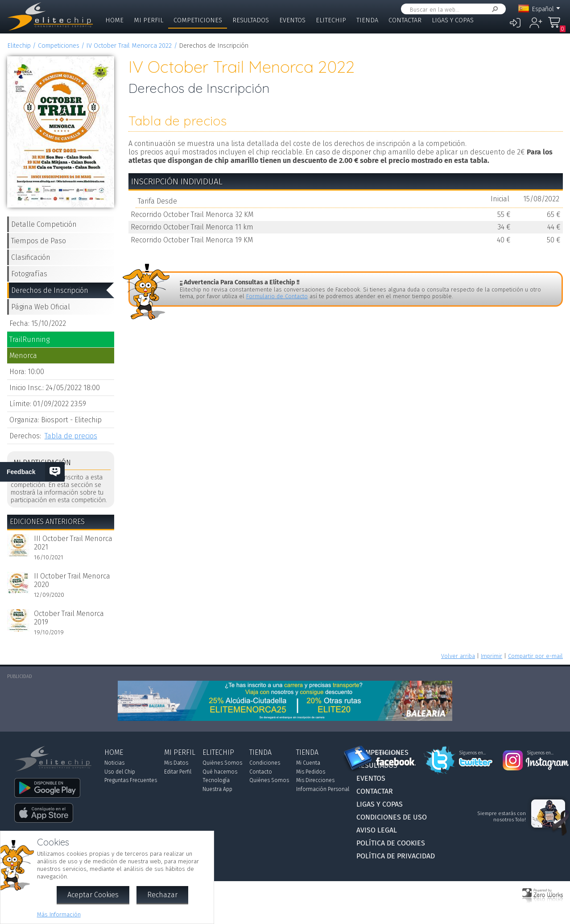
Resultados (251, 20)
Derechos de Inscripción (50, 290)
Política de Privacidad (396, 856)
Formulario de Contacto (277, 296)
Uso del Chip (120, 772)
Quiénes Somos (222, 763)
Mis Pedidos (311, 772)
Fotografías (29, 274)
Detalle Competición (44, 224)
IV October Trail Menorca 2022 (129, 46)
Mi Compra (557, 27)
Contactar (405, 20)
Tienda (367, 20)
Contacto (261, 772)
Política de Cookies (391, 843)
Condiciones (265, 763)
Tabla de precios (71, 436)
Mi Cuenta (308, 763)
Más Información (59, 914)
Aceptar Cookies (93, 895)
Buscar (493, 9)
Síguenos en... (389, 753)
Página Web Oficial (41, 307)
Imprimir (492, 656)
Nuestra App (217, 789)
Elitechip (331, 20)
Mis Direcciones (315, 780)
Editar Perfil (178, 772)
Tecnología (216, 780)
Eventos (292, 20)
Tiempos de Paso (39, 241)
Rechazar (162, 895)
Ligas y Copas (453, 20)
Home (114, 20)
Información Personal (323, 789)
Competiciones (198, 20)
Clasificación (31, 257)
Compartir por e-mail (535, 656)
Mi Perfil (149, 20)
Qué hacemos (220, 772)
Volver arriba (458, 656)
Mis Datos (176, 763)
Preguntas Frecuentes (131, 780)
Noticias (114, 763)
